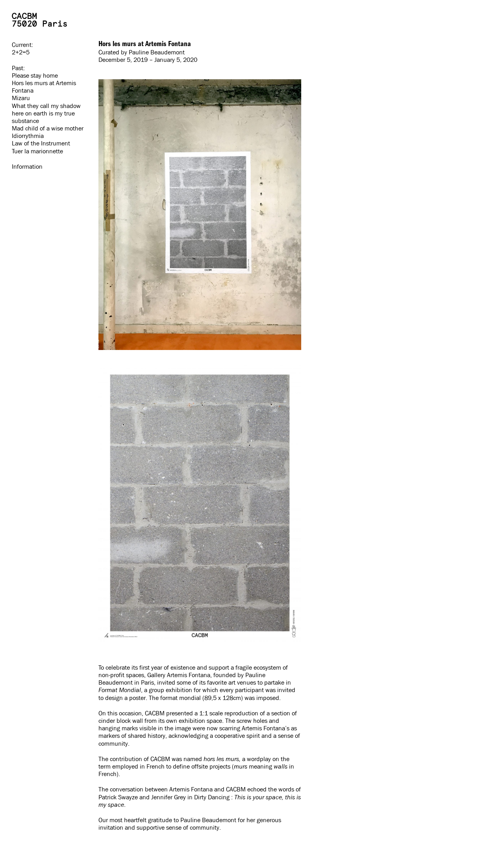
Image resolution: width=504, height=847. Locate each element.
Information (27, 167)
